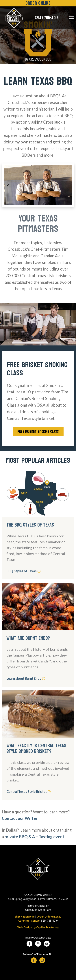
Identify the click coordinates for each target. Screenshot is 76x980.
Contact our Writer (20, 818)
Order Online (38, 3)
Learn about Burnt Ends (25, 678)
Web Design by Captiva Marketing (38, 927)
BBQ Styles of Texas (23, 571)
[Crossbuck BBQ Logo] (38, 870)
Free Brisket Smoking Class (38, 432)
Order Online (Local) (49, 917)
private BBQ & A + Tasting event (34, 837)
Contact (36, 921)
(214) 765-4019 (47, 18)
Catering (23, 921)
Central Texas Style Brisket (28, 792)
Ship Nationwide (24, 917)
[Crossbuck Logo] (13, 18)
